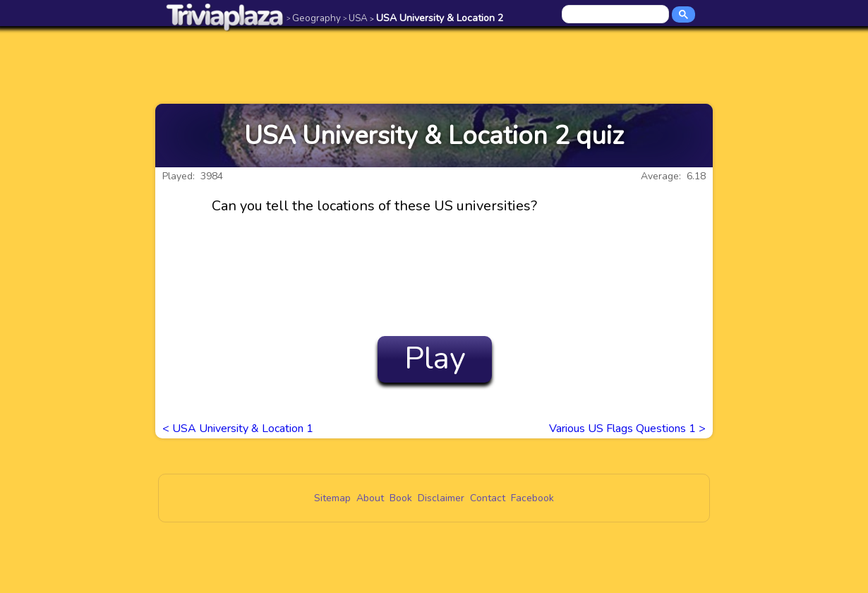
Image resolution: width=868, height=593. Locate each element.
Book (401, 498)
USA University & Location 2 (436, 18)
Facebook (532, 498)
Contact (488, 498)
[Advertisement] (434, 65)
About (370, 498)
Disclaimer (441, 498)
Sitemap (332, 498)
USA (355, 18)
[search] (616, 15)
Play (435, 359)
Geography (314, 18)
